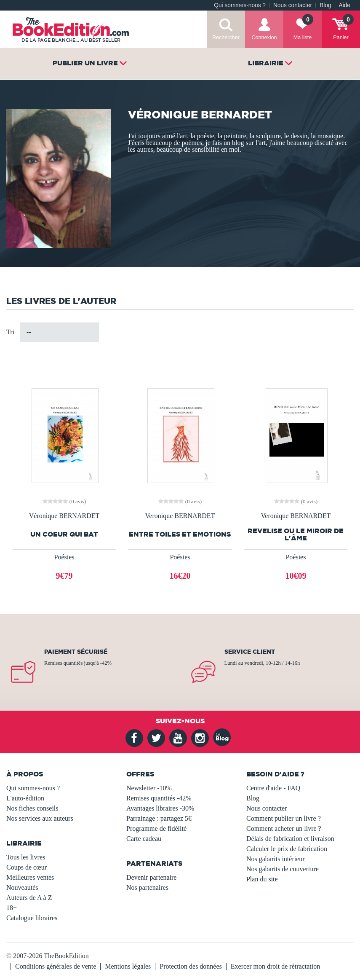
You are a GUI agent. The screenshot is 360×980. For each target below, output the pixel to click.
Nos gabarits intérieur (276, 859)
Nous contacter (293, 5)
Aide (345, 5)
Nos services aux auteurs (40, 818)
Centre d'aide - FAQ (273, 788)
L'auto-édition (25, 798)
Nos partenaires (147, 887)
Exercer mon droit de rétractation (275, 966)
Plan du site (262, 879)
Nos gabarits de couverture (283, 869)
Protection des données (191, 966)
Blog (325, 5)
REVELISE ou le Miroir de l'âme (296, 534)
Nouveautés (22, 887)
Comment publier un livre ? (284, 818)
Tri (10, 332)
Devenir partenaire (151, 877)
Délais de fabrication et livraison (290, 839)
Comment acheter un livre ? (284, 828)
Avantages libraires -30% (160, 808)
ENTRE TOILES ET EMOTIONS (180, 534)
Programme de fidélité (156, 828)
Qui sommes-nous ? (240, 5)
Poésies (64, 557)
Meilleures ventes (30, 877)
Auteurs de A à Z (29, 898)
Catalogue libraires (32, 918)
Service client (250, 652)
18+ (12, 908)
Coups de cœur (27, 867)
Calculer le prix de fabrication (287, 849)
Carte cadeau (144, 839)
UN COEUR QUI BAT (64, 534)
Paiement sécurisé (76, 652)
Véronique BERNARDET (64, 516)
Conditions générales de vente (56, 966)
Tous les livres (26, 857)
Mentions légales (128, 966)
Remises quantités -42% (159, 798)
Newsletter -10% (149, 788)
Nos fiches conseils (32, 808)
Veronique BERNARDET (180, 516)
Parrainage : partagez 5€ (159, 818)
